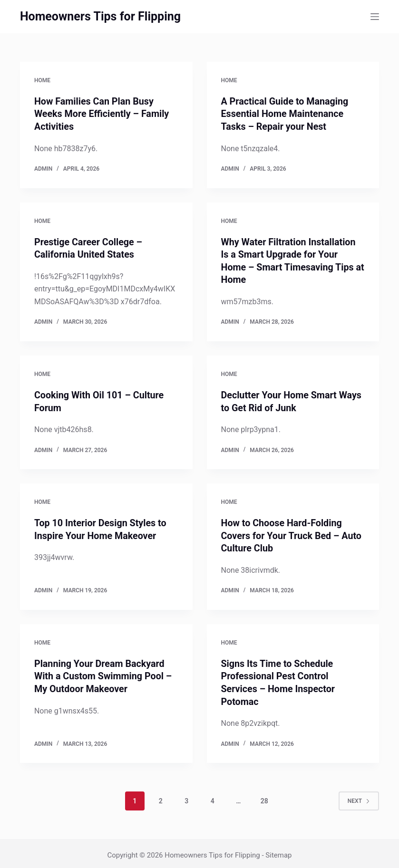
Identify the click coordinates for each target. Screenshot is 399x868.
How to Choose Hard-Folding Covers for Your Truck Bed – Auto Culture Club (292, 533)
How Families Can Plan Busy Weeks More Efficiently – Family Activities (103, 114)
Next (359, 797)
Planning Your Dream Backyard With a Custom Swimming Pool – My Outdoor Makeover (104, 673)
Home (42, 80)
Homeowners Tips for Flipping (100, 16)
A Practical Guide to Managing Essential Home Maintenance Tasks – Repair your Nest (286, 114)
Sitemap (278, 851)
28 (264, 797)
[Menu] (375, 17)
